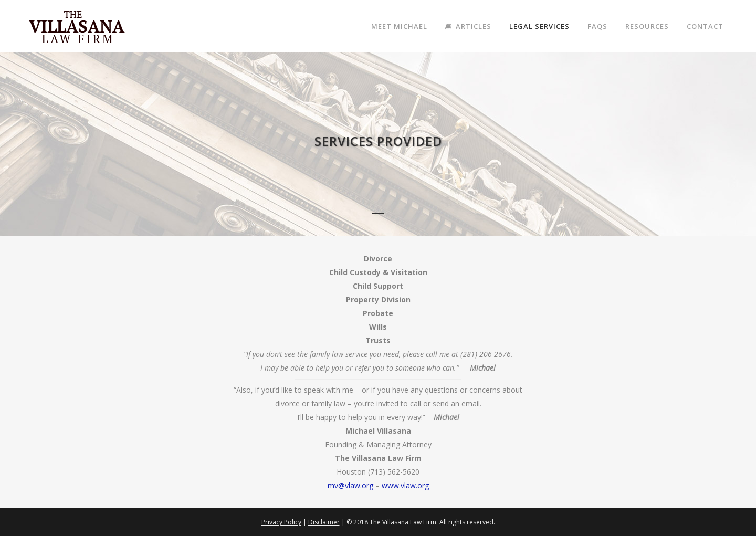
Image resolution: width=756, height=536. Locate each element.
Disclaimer (324, 522)
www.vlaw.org (405, 485)
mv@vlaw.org (350, 485)
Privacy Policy (281, 522)
